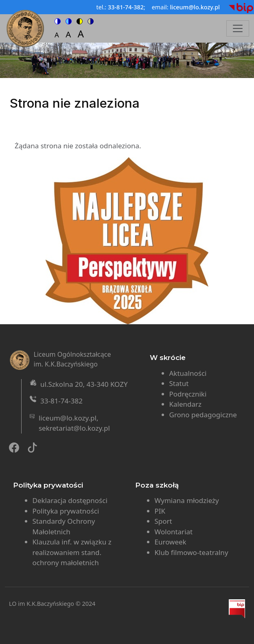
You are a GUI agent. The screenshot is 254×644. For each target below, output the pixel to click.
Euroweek (171, 542)
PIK (160, 511)
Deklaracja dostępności (70, 500)
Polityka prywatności (66, 511)
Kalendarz (186, 404)
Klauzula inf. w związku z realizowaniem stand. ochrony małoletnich (72, 552)
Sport (163, 521)
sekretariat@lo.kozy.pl (74, 428)
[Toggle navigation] (238, 28)
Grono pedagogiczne (203, 415)
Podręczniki (188, 394)
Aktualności (188, 373)
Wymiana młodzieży (187, 500)
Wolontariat (174, 532)
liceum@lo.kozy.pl (68, 418)
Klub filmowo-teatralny (192, 552)
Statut (179, 383)
